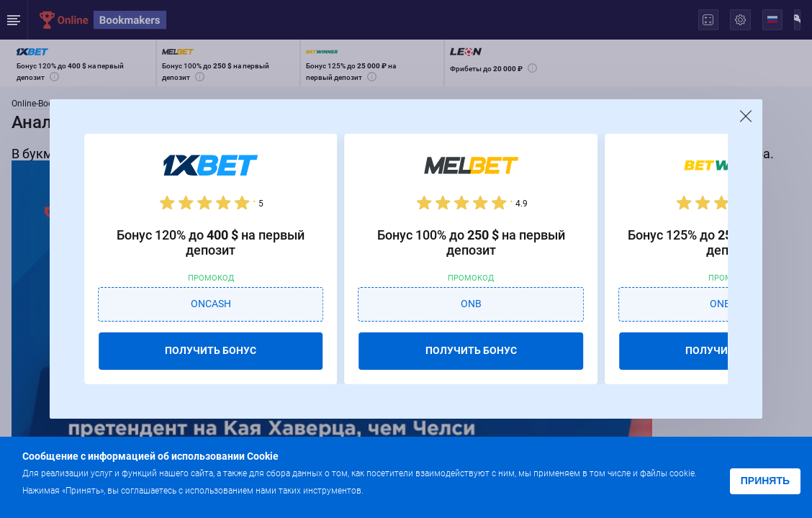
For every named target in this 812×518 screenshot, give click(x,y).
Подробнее (394, 490)
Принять (765, 481)
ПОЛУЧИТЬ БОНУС (211, 350)
